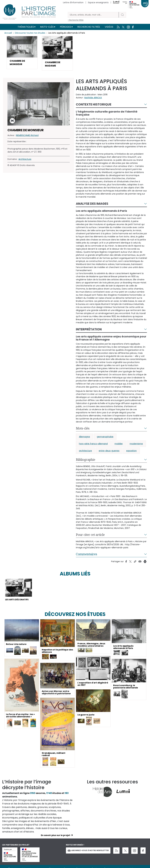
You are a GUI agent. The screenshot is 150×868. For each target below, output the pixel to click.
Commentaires (86, 554)
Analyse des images (92, 204)
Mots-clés (47, 27)
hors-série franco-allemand (93, 444)
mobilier (119, 444)
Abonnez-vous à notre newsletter (88, 851)
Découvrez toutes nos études (30, 33)
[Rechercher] (93, 15)
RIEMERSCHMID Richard (27, 136)
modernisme (136, 444)
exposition (131, 451)
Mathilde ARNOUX (93, 98)
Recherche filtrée (89, 27)
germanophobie (105, 437)
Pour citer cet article (90, 535)
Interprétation (89, 329)
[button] (22, 53)
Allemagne (84, 437)
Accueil (8, 33)
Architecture (25, 159)
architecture (85, 451)
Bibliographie (86, 460)
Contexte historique (94, 105)
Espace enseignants (98, 2)
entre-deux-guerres (109, 451)
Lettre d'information (73, 2)
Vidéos (109, 27)
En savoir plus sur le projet (56, 835)
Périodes (65, 27)
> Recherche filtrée (76, 20)
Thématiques (26, 27)
